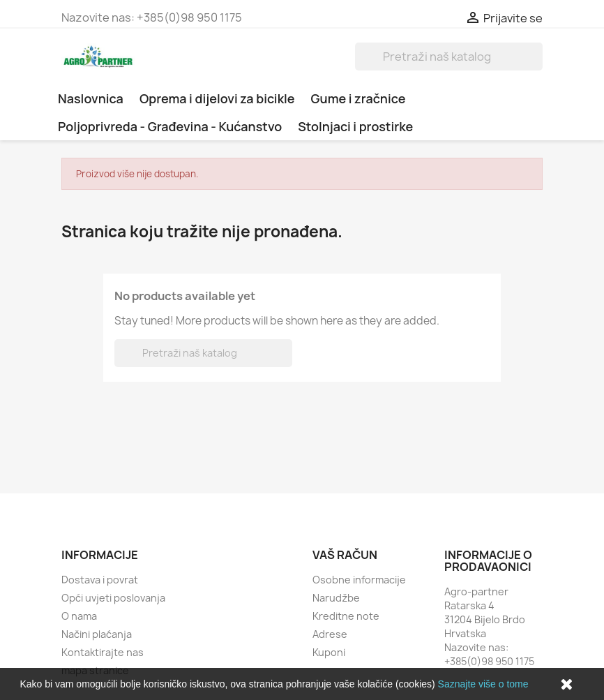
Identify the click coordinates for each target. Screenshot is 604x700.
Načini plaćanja (97, 634)
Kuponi (329, 652)
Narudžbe (336, 598)
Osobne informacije (359, 580)
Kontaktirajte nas (103, 652)
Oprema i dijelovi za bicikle (217, 98)
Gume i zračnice (358, 98)
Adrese (330, 634)
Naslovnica (91, 98)
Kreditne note (346, 616)
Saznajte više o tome (483, 684)
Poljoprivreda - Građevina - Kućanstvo (170, 126)
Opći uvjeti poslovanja (113, 598)
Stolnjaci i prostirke (355, 126)
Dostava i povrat (100, 580)
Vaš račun (345, 555)
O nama (79, 616)
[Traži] (449, 57)
